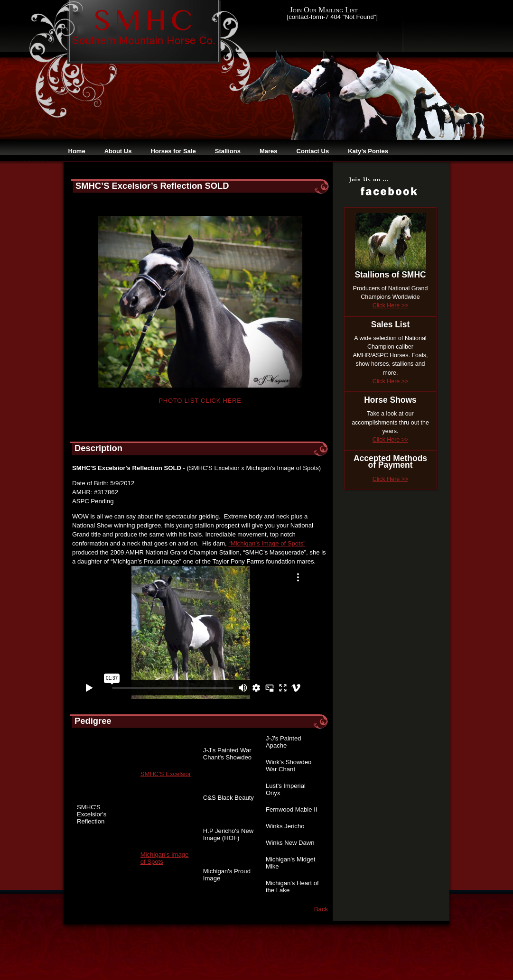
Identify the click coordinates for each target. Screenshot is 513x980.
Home (77, 151)
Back (321, 909)
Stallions (228, 151)
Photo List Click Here (200, 401)
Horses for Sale (173, 151)
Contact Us (313, 151)
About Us (118, 151)
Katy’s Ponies (368, 151)
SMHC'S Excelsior (166, 774)
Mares (269, 151)
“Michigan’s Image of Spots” (267, 543)
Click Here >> (390, 305)
